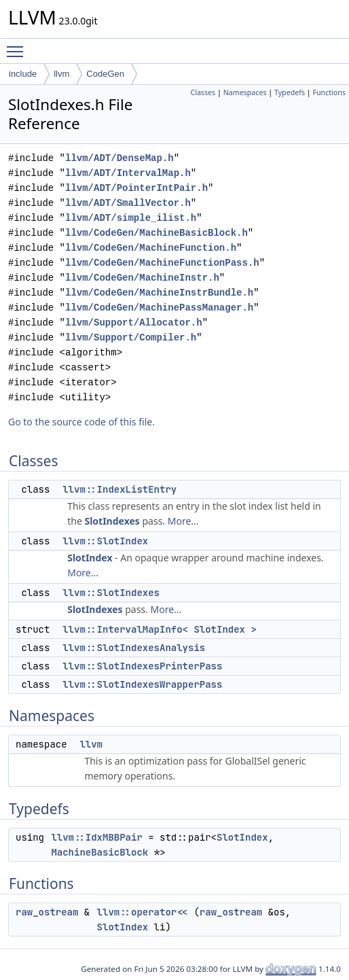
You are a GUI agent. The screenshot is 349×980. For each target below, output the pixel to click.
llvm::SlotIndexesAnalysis (134, 648)
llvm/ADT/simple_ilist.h (131, 218)
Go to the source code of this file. (81, 422)
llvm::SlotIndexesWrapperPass (142, 684)
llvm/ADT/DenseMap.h (120, 158)
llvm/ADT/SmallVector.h (128, 203)
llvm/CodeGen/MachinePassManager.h (159, 308)
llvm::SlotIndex (105, 541)
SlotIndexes (112, 521)
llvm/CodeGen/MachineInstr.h (142, 278)
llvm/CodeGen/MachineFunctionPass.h (162, 263)
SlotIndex (90, 558)
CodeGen (105, 74)
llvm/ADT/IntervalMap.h (128, 173)
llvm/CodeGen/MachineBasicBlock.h (157, 233)
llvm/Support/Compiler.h (131, 337)
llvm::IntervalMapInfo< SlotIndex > (160, 629)
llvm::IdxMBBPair (96, 837)
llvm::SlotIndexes (111, 593)
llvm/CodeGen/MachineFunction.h (151, 248)
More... (183, 521)
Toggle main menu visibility (18, 46)
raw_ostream (47, 912)
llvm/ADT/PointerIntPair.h (136, 188)
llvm (61, 74)
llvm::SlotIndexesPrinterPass (142, 666)
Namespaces (245, 92)
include (23, 74)
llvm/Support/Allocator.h (134, 322)
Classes (203, 92)
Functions (329, 92)
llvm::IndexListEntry (120, 489)
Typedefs (290, 92)
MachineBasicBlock (99, 852)
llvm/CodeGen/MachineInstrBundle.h (159, 293)
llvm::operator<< (143, 912)
